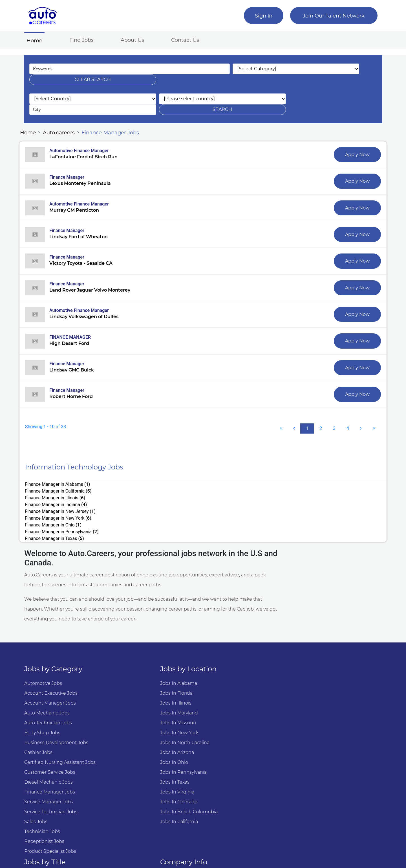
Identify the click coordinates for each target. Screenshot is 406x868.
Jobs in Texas (133, 740)
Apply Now (352, 133)
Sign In (260, 16)
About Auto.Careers (319, 641)
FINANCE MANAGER (75, 319)
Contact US (309, 661)
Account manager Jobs (54, 661)
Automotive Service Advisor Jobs (243, 651)
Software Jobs (223, 681)
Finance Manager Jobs (114, 110)
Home (39, 39)
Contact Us (189, 39)
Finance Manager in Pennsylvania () (219, 487)
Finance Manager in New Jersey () (65, 480)
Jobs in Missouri (136, 681)
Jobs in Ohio (132, 720)
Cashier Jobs (42, 710)
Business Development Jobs (60, 700)
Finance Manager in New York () (215, 480)
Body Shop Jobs (46, 691)
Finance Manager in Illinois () (59, 474)
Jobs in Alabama (136, 641)
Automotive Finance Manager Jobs (246, 661)
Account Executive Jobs (55, 651)
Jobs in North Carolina (143, 700)
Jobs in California (137, 780)
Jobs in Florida (134, 651)
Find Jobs (85, 39)
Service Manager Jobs (53, 760)
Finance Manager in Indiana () (213, 474)
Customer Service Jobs (54, 730)
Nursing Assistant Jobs (233, 740)
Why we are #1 (314, 651)
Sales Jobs (40, 780)
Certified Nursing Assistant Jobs (64, 720)
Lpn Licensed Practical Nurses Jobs (247, 730)
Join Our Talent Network (330, 16)
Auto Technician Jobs (52, 681)
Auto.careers (62, 110)
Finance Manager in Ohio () (58, 487)
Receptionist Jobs (48, 799)
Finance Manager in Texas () (59, 494)
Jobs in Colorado (136, 760)
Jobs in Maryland (137, 671)
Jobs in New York (137, 691)
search (331, 87)
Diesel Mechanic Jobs (52, 740)
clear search (331, 67)
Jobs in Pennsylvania (141, 730)
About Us (136, 39)
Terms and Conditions (322, 671)
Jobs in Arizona (135, 710)
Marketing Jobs (224, 750)
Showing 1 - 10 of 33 (50, 409)
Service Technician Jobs (55, 770)
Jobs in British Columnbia (147, 770)
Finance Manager (71, 156)
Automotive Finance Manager (84, 129)
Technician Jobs (46, 789)
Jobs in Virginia (135, 750)
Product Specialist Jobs (54, 809)
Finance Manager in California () (215, 467)
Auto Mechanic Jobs (51, 671)
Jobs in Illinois (134, 661)
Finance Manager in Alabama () (62, 467)
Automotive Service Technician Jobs (247, 641)
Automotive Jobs (47, 641)
